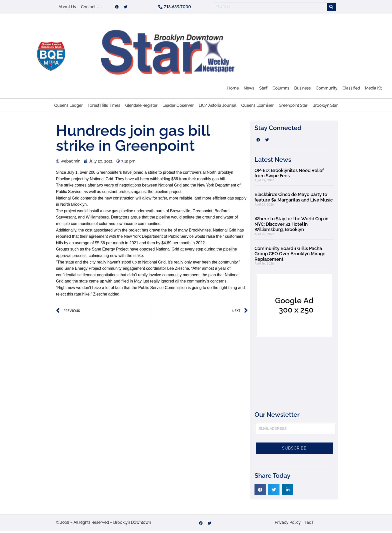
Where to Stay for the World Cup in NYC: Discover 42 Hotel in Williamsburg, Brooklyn (291, 226)
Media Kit (373, 90)
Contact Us (91, 8)
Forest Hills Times (104, 107)
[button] (260, 491)
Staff (263, 90)
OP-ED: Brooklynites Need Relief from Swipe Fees (289, 175)
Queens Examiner (257, 107)
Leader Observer (178, 107)
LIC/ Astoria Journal (217, 107)
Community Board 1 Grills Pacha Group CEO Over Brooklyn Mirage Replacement (290, 255)
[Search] (331, 8)
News (249, 90)
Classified (351, 90)
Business (302, 90)
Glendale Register (141, 107)
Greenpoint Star (293, 107)
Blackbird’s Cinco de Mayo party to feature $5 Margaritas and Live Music (294, 199)
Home (233, 90)
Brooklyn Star (325, 107)
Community (327, 90)
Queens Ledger (68, 107)
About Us (67, 8)
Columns (281, 90)
